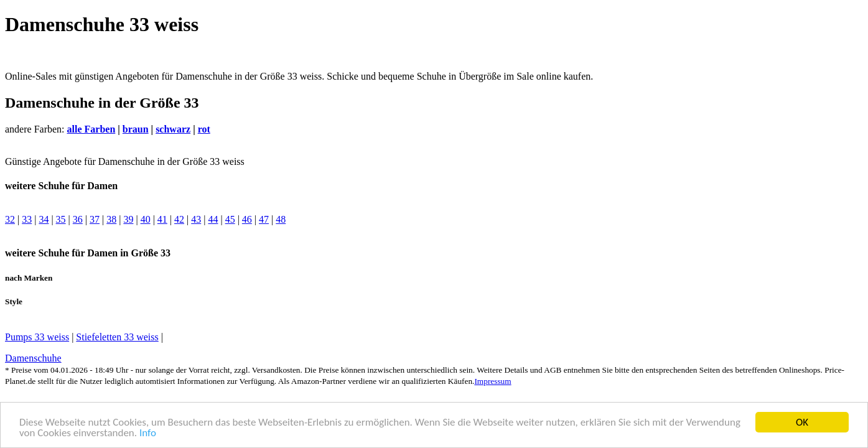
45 (230, 219)
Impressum (492, 381)
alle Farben (91, 129)
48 (281, 219)
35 (61, 219)
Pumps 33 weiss (37, 337)
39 (128, 219)
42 (179, 219)
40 (146, 219)
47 (264, 219)
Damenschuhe (33, 358)
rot (204, 129)
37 (95, 219)
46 (247, 219)
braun (136, 129)
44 (213, 219)
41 (162, 219)
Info (148, 433)
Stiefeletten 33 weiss (117, 337)
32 (10, 219)
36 (78, 219)
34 (44, 219)
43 (196, 219)
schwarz (173, 129)
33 (27, 219)
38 (111, 219)
